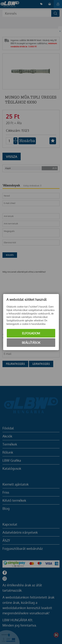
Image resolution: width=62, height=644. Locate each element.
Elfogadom (31, 333)
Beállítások (31, 343)
